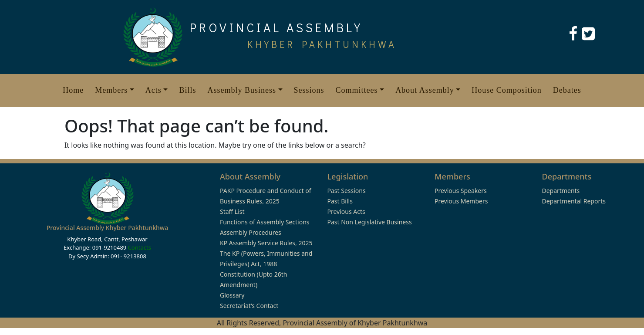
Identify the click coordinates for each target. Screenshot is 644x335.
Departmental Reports (574, 201)
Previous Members (461, 201)
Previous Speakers (461, 191)
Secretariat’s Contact (249, 306)
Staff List (232, 211)
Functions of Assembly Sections (265, 222)
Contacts (140, 247)
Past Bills (340, 201)
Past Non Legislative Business (370, 222)
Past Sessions (347, 191)
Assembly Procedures (251, 232)
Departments (561, 191)
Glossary (232, 295)
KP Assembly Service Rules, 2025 (266, 243)
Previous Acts (346, 211)
